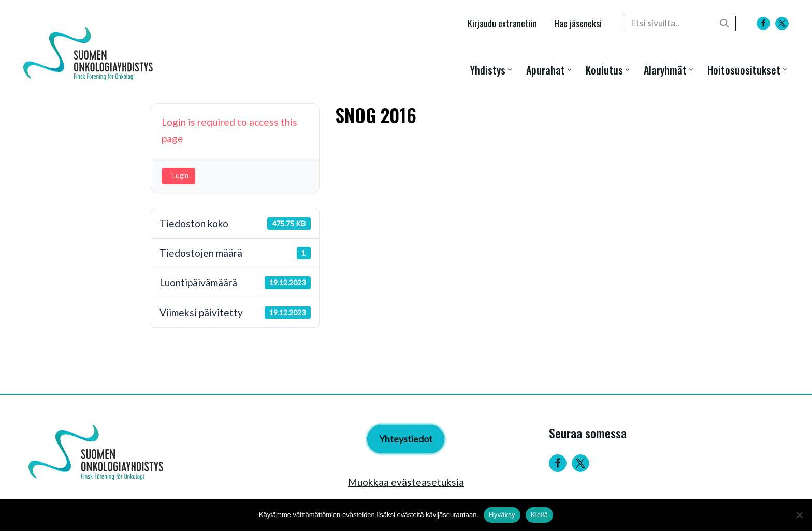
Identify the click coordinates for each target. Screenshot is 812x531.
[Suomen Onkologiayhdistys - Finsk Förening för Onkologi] (91, 54)
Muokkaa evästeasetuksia (406, 482)
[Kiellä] (799, 515)
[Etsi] (669, 23)
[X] (782, 23)
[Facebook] (763, 23)
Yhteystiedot (406, 439)
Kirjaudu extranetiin (502, 23)
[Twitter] (581, 463)
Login (180, 175)
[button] (510, 70)
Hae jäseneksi (578, 23)
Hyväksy (502, 515)
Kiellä (539, 515)
